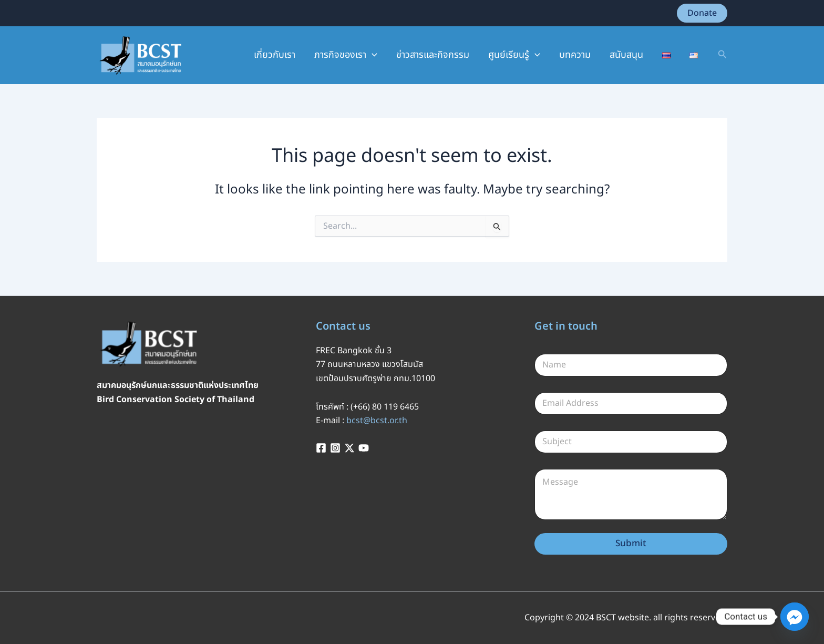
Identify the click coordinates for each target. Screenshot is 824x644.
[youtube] (365, 448)
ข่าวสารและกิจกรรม (433, 55)
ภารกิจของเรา (346, 55)
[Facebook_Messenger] (795, 617)
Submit (631, 544)
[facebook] (323, 448)
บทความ (575, 55)
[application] (372, 55)
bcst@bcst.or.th (377, 421)
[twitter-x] (351, 448)
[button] (702, 13)
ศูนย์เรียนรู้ (514, 55)
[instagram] (337, 448)
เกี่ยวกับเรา (275, 55)
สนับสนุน (626, 55)
